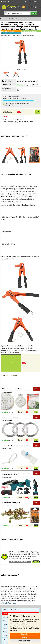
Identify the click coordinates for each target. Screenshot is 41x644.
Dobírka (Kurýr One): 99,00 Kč (13, 119)
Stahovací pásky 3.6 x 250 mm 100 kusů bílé (15, 445)
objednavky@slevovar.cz (8, 603)
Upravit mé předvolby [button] (25, 641)
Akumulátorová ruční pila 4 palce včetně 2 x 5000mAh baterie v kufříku (15, 474)
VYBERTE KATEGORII (10, 610)
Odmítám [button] (25, 637)
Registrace (28, 2)
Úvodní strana (5, 2)
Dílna (10, 19)
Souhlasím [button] (25, 634)
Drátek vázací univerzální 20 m (11, 389)
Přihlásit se (36, 2)
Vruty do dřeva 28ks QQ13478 (11, 503)
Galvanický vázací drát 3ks (10, 417)
